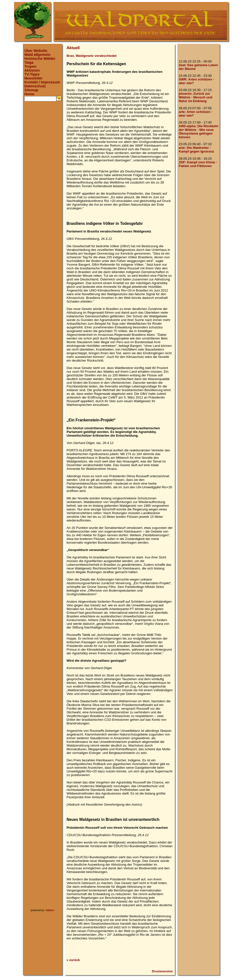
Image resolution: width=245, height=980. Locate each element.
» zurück (73, 960)
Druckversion (162, 971)
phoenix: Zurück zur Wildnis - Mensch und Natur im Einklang (196, 97)
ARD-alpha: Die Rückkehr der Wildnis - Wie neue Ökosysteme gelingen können (199, 132)
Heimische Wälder (40, 59)
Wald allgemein (37, 55)
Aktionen (32, 70)
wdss (50, 910)
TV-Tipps (32, 74)
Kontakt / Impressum (42, 82)
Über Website (36, 51)
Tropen (30, 66)
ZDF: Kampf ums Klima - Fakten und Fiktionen (198, 164)
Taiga (29, 62)
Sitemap (31, 90)
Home (29, 94)
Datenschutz (35, 86)
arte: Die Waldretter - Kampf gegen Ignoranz (197, 150)
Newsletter (33, 78)
